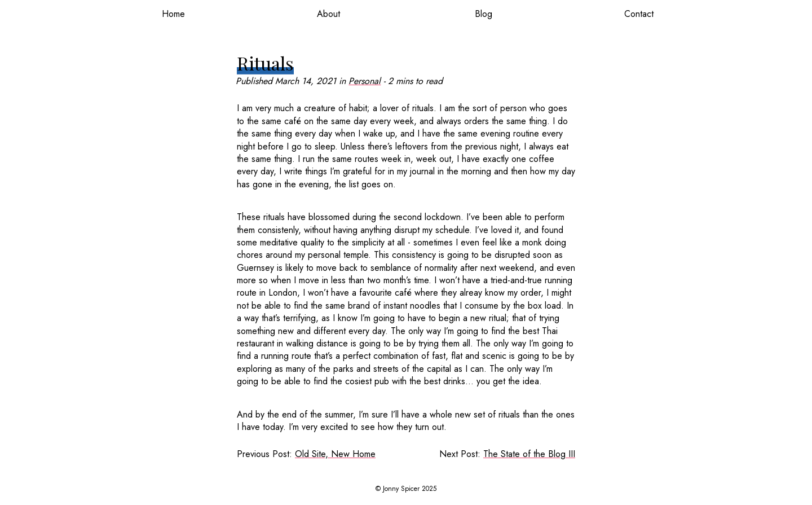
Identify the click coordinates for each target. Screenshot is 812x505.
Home (173, 14)
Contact (639, 14)
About (328, 14)
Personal (365, 81)
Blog (484, 14)
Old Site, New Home (335, 454)
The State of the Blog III (529, 454)
